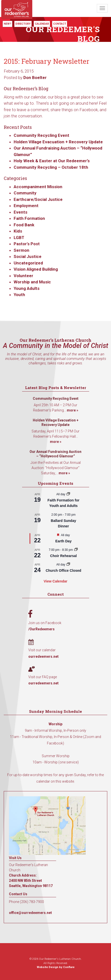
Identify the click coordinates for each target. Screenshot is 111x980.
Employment (26, 206)
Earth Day (63, 541)
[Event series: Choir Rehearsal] (76, 550)
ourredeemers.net (43, 656)
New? (7, 24)
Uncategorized (28, 263)
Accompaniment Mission (38, 187)
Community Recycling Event (41, 135)
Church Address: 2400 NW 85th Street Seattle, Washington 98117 (31, 881)
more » (73, 410)
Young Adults (27, 288)
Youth (19, 295)
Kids (18, 231)
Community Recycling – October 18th (51, 167)
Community (25, 193)
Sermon (21, 250)
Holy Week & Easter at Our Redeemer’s (52, 161)
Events (20, 212)
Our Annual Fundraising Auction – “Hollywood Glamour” (55, 454)
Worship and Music (32, 282)
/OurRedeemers (41, 629)
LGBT (19, 238)
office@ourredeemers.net (30, 913)
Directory (23, 24)
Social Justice (28, 256)
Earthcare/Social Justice (38, 199)
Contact (60, 24)
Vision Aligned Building (36, 269)
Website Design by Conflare (56, 967)
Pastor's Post (27, 244)
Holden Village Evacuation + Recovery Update (58, 142)
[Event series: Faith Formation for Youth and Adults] (68, 494)
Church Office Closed (63, 571)
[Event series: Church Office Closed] (68, 565)
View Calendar (55, 581)
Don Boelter (35, 78)
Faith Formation (29, 218)
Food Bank (24, 225)
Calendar (42, 24)
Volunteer (23, 276)
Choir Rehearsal (63, 556)
